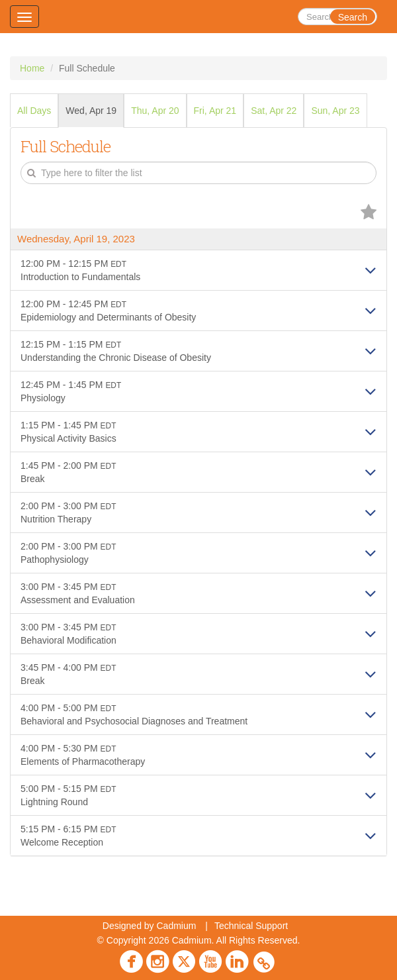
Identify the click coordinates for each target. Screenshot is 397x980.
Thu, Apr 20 (155, 111)
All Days (34, 111)
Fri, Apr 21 (215, 111)
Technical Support (251, 926)
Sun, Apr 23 (335, 111)
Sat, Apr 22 (274, 111)
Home (32, 68)
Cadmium (176, 926)
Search (353, 17)
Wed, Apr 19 (91, 111)
